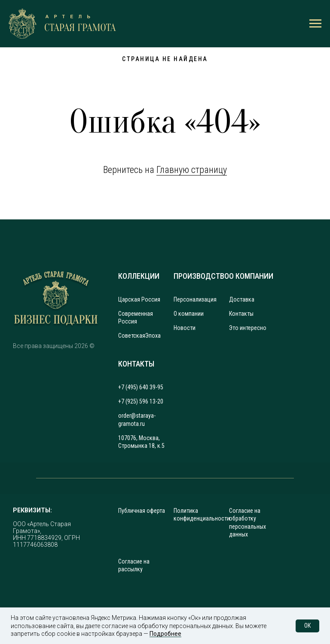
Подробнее (165, 634)
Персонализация (195, 299)
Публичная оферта (142, 511)
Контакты (241, 314)
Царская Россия (139, 299)
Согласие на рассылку (134, 565)
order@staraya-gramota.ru (137, 419)
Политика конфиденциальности (202, 515)
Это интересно (248, 328)
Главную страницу (192, 170)
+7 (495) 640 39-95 (141, 387)
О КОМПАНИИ (251, 276)
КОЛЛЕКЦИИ (139, 276)
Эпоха (153, 336)
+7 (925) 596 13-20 (141, 401)
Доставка (242, 299)
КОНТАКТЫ (136, 364)
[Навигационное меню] (315, 24)
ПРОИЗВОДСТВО (201, 276)
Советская (132, 336)
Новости (185, 328)
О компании (189, 314)
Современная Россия (136, 317)
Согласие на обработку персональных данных (247, 522)
